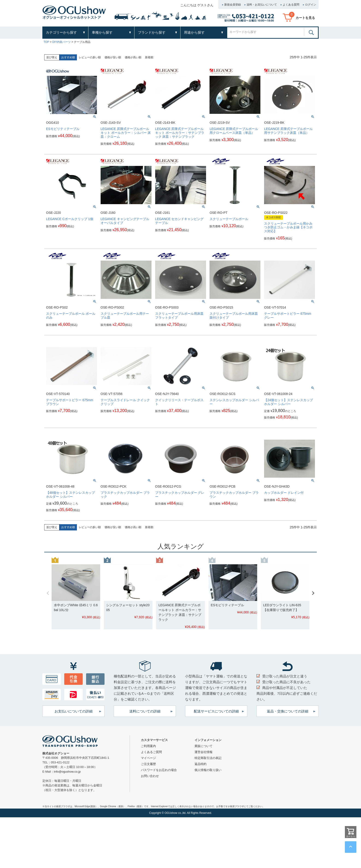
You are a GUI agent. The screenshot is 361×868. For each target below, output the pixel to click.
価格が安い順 (113, 57)
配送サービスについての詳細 (216, 711)
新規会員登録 (233, 5)
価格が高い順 (133, 57)
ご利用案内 (148, 746)
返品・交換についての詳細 (288, 711)
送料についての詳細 (145, 711)
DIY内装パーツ (61, 42)
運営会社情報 (204, 752)
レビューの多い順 (90, 57)
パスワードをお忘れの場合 (159, 770)
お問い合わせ (150, 776)
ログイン (311, 5)
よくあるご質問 (151, 752)
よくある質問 (291, 5)
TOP (46, 42)
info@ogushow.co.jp (67, 772)
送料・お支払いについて (262, 5)
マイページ (148, 758)
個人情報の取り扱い (208, 770)
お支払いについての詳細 (74, 711)
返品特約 (201, 764)
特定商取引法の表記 (208, 758)
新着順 (149, 57)
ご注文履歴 (148, 764)
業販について (204, 746)
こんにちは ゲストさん (197, 5)
